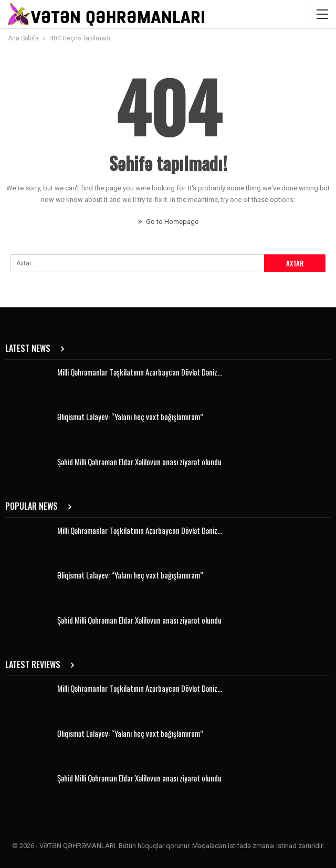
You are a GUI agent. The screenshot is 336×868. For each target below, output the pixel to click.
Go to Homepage (168, 222)
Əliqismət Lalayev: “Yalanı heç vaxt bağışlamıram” (130, 416)
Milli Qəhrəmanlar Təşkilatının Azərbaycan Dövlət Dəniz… (140, 372)
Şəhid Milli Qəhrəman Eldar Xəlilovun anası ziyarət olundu (139, 462)
